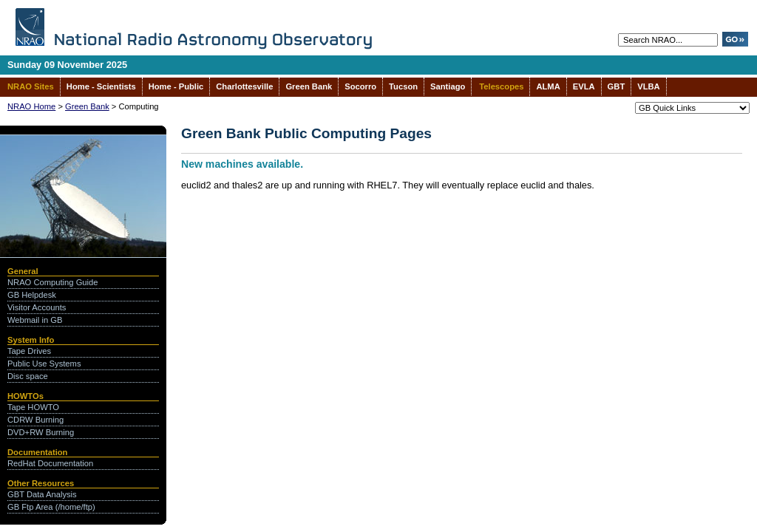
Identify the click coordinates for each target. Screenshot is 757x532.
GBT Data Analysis (42, 494)
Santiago (448, 86)
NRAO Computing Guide (53, 282)
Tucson (403, 86)
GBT (617, 86)
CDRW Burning (35, 420)
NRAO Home (31, 106)
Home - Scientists (101, 86)
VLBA (648, 86)
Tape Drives (29, 351)
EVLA (584, 86)
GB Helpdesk (32, 295)
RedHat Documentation (50, 463)
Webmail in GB (35, 320)
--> (692, 108)
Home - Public (176, 86)
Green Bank (309, 86)
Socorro (360, 86)
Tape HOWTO (33, 407)
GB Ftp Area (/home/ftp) (51, 507)
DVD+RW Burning (41, 432)
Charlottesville (244, 86)
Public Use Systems (44, 364)
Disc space (28, 376)
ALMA (548, 86)
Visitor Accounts (37, 307)
